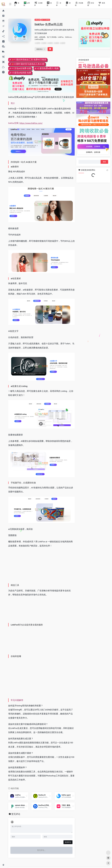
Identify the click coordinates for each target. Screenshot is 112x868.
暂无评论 (16, 814)
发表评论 (68, 842)
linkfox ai (68, 37)
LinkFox (61, 37)
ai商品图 (38, 20)
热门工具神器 (46, 20)
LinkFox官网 (39, 39)
